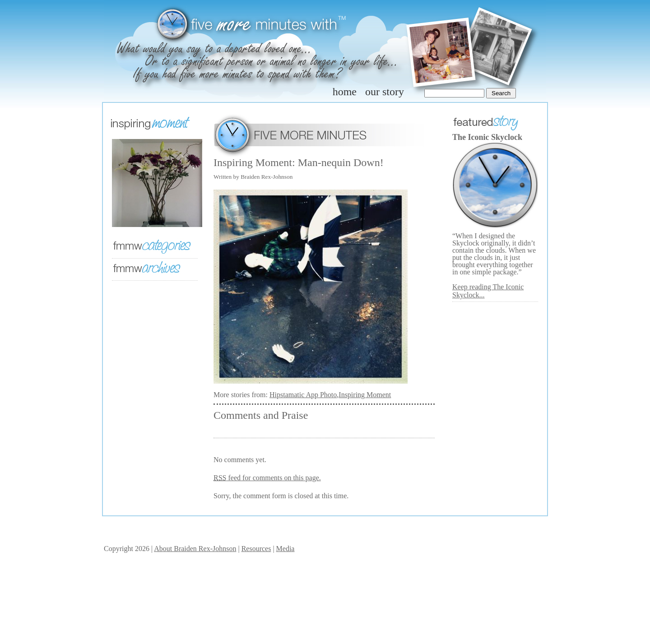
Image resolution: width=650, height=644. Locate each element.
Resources (256, 549)
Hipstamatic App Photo (303, 395)
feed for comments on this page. (267, 478)
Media (286, 549)
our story (385, 92)
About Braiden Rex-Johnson (195, 549)
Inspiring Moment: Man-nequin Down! (299, 162)
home (345, 92)
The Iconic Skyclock (487, 137)
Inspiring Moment (365, 395)
